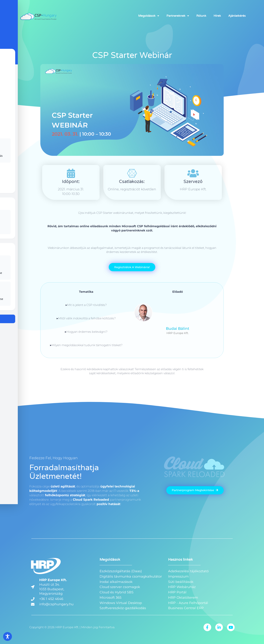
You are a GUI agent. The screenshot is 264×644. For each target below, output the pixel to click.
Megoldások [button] (149, 16)
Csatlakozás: (132, 182)
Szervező (193, 182)
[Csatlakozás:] (132, 173)
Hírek (217, 16)
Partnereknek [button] (178, 16)
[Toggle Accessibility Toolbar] (8, 636)
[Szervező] (193, 173)
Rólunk (201, 16)
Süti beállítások (181, 582)
